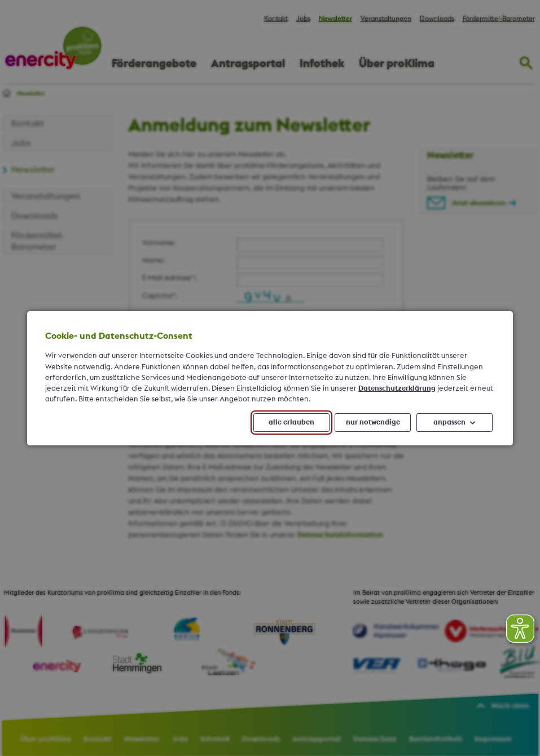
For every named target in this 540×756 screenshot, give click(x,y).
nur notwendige (373, 422)
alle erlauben (291, 422)
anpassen (449, 422)
